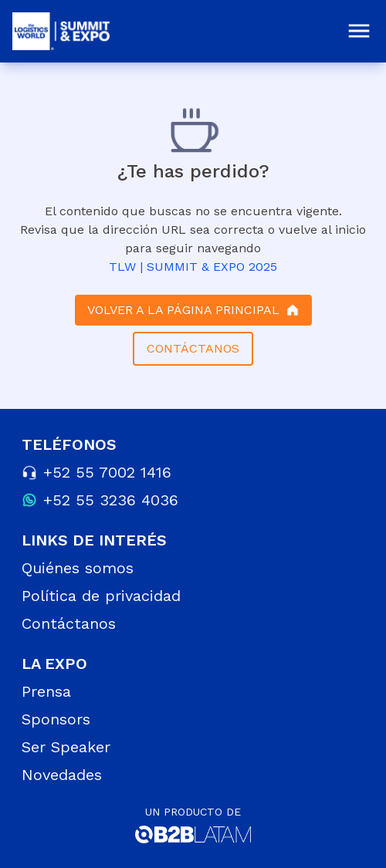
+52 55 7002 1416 (107, 472)
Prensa (46, 691)
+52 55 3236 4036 (111, 500)
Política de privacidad (101, 596)
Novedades (62, 775)
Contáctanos (69, 623)
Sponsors (56, 719)
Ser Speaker (66, 747)
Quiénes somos (78, 568)
